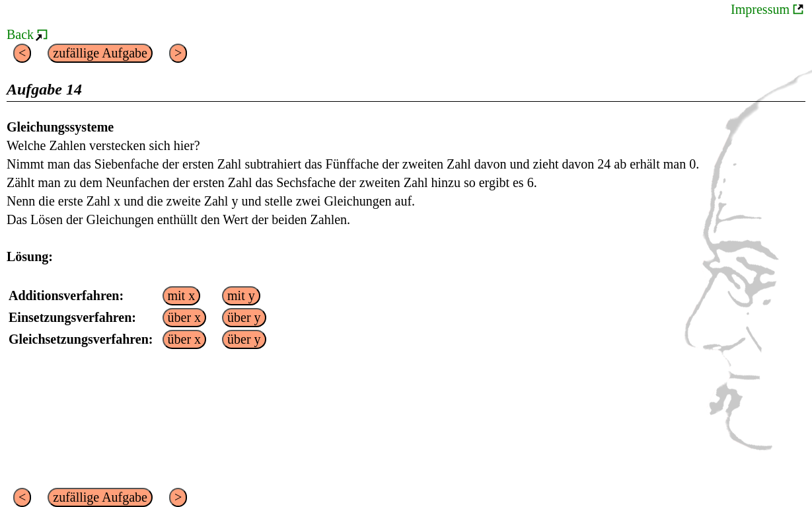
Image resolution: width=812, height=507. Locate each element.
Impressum (760, 9)
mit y (241, 295)
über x (185, 317)
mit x (182, 295)
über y (244, 317)
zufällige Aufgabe (100, 53)
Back (20, 34)
